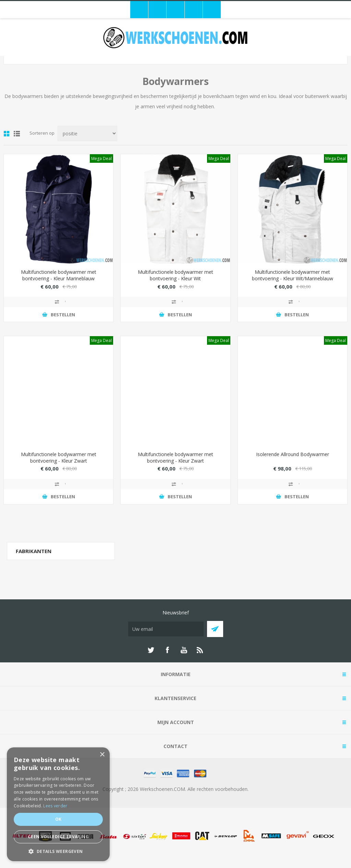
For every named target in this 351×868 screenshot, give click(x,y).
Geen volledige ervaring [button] (58, 837)
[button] (58, 851)
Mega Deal (101, 158)
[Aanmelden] (166, 629)
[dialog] (58, 804)
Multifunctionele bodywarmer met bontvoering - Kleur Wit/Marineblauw (293, 275)
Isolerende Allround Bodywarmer (293, 454)
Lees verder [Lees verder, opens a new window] (55, 806)
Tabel (7, 134)
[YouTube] (184, 650)
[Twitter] (151, 650)
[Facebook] (167, 650)
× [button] (102, 755)
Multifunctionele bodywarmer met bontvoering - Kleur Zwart (59, 457)
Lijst (17, 134)
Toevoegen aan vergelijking (59, 302)
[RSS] (200, 650)
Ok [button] (58, 819)
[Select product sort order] (87, 133)
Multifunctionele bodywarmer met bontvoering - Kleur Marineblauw (59, 275)
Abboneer (215, 629)
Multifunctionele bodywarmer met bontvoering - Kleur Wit (175, 275)
